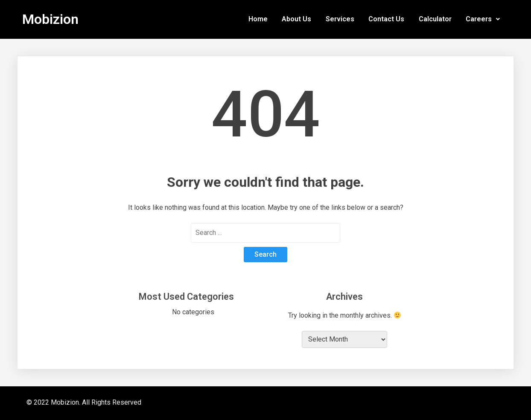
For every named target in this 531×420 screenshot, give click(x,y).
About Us (296, 19)
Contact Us (386, 19)
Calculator (435, 19)
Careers (483, 19)
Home (258, 19)
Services (340, 19)
